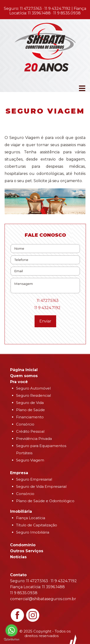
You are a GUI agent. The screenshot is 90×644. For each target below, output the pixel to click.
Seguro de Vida (30, 403)
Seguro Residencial (33, 395)
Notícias (18, 557)
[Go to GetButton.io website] (12, 639)
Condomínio (23, 545)
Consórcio (25, 424)
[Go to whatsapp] (12, 630)
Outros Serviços (27, 551)
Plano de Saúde (30, 410)
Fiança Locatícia (31, 518)
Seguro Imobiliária (33, 532)
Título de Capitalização (37, 525)
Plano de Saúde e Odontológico (45, 501)
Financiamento (30, 417)
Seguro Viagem (30, 460)
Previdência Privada (34, 439)
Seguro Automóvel (33, 388)
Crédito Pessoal (30, 431)
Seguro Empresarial (34, 479)
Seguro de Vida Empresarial (41, 486)
